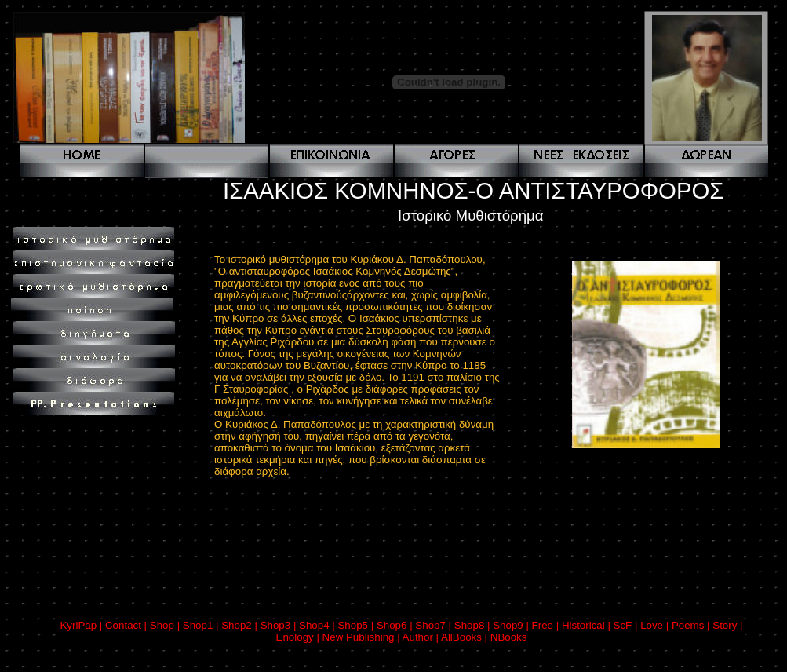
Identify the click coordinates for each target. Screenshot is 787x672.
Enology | (299, 637)
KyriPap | (82, 625)
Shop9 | (512, 625)
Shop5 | (357, 625)
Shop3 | (280, 625)
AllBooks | (466, 637)
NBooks (509, 637)
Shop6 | (396, 625)
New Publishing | (363, 637)
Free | (547, 625)
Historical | (588, 625)
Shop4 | (318, 625)
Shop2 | (240, 625)
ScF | (627, 625)
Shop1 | (202, 625)
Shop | (166, 625)
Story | (727, 625)
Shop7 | (434, 625)
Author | (422, 637)
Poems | (692, 625)
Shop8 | (474, 625)
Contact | (128, 625)
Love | (656, 625)
